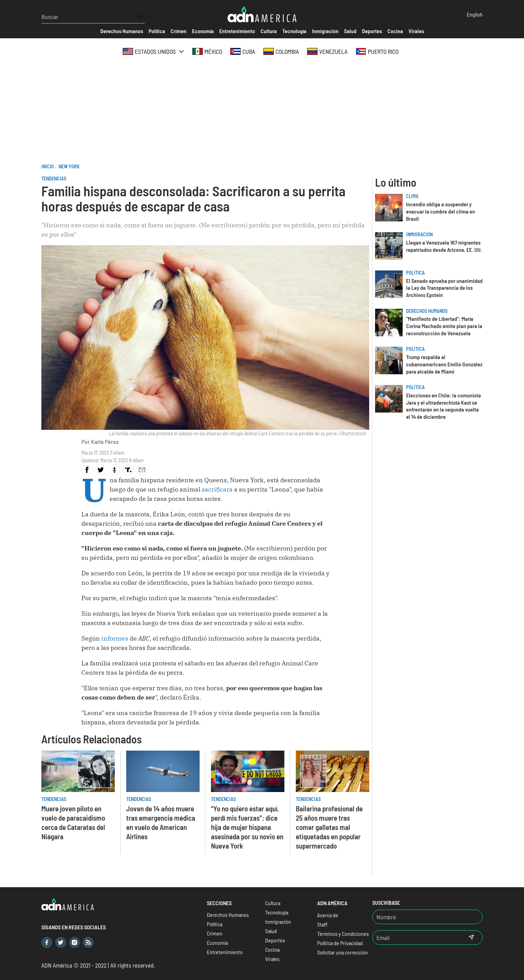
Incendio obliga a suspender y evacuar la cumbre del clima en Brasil (441, 211)
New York (69, 166)
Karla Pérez (105, 442)
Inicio (48, 166)
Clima (412, 196)
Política (415, 273)
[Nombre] (427, 917)
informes (114, 638)
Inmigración (419, 234)
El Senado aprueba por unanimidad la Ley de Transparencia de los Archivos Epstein (444, 288)
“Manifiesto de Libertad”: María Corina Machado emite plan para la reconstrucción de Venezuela (444, 326)
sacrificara (217, 489)
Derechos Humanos (427, 311)
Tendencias (54, 179)
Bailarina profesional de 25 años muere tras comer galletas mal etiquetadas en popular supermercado (329, 827)
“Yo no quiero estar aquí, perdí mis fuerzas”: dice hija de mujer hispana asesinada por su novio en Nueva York (247, 827)
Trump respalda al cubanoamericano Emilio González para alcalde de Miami (444, 364)
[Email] (416, 938)
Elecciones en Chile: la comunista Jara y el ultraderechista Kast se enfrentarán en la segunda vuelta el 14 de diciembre (444, 406)
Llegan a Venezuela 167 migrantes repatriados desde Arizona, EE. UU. (444, 246)
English (475, 14)
